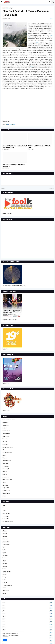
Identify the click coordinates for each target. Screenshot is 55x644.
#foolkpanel (5, 423)
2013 (27, 611)
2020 (27, 630)
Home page (5, 8)
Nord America (6, 516)
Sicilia (4, 580)
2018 (27, 624)
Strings (4, 482)
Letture (4, 455)
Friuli (4, 547)
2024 (27, 641)
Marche (4, 558)
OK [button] (5, 640)
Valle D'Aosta (6, 591)
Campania (5, 539)
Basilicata (5, 534)
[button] (2, 2)
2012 (27, 608)
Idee (4, 450)
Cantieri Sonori (6, 431)
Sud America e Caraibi (8, 522)
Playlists (5, 472)
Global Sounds (6, 513)
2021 (27, 633)
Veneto (4, 593)
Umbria (4, 588)
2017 (27, 622)
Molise (4, 561)
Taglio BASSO (6, 488)
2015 (27, 616)
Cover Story (5, 439)
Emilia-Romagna (7, 544)
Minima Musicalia (7, 461)
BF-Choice (5, 428)
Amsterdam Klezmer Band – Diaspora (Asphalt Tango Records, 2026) (15, 147)
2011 (27, 605)
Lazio (4, 550)
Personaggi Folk (6, 469)
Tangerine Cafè (6, 491)
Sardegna (5, 577)
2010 (27, 603)
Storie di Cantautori (7, 480)
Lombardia (5, 555)
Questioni (5, 474)
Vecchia (51, 188)
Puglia (4, 569)
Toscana (5, 582)
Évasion (31, 66)
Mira (37, 42)
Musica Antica (6, 463)
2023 (27, 638)
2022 (27, 635)
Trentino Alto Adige (7, 585)
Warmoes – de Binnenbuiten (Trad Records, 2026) (39, 147)
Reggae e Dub (6, 477)
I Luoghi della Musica (8, 447)
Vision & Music (6, 493)
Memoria (5, 458)
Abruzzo (5, 531)
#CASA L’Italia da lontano (9, 420)
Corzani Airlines (6, 436)
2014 (27, 614)
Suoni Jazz (13, 125)
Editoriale (5, 442)
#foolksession (6, 425)
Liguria (4, 553)
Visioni (4, 496)
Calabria (5, 536)
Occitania (5, 563)
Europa (11, 8)
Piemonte (5, 566)
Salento (4, 574)
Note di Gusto (6, 466)
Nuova (3, 188)
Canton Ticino (6, 542)
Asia (4, 508)
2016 (27, 619)
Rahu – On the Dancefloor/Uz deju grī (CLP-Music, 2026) (14, 165)
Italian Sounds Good (7, 453)
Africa (4, 505)
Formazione (5, 444)
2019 (27, 627)
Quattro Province (7, 572)
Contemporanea (7, 434)
